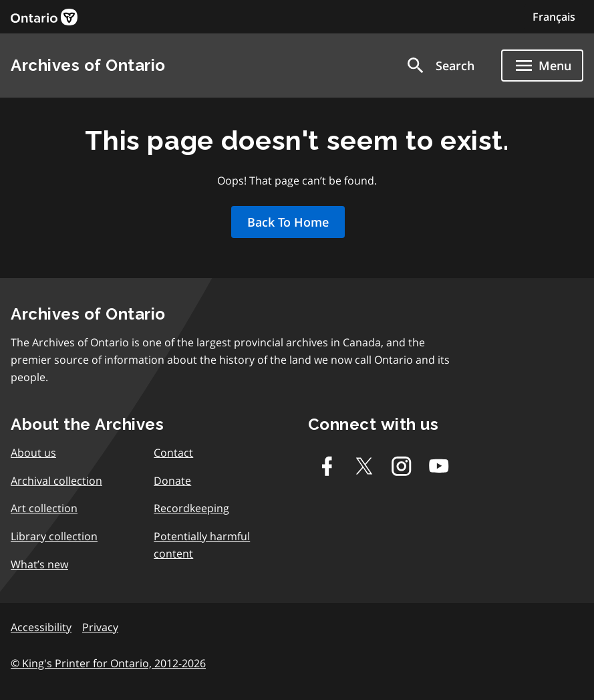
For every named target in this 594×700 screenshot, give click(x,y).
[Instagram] (402, 466)
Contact (173, 453)
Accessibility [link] (41, 627)
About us (33, 453)
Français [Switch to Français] (554, 17)
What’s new (39, 564)
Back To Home (288, 222)
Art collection (44, 508)
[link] (44, 17)
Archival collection (56, 481)
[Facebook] (327, 466)
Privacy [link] (100, 627)
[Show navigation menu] (542, 66)
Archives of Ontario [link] (88, 65)
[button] (440, 66)
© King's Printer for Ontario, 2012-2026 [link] (108, 663)
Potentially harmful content (202, 545)
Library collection (54, 536)
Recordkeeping (191, 508)
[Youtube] (439, 466)
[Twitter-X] (364, 466)
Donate (172, 481)
